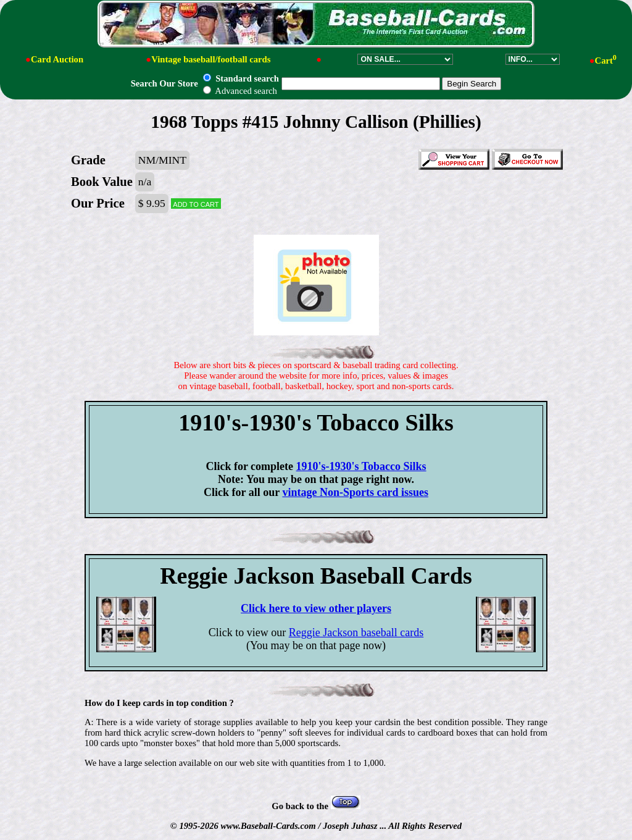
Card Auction (57, 59)
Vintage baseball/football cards (211, 59)
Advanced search (240, 91)
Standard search (241, 78)
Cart (606, 61)
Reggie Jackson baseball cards (356, 632)
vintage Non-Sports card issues (355, 492)
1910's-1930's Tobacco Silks (361, 466)
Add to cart (196, 204)
